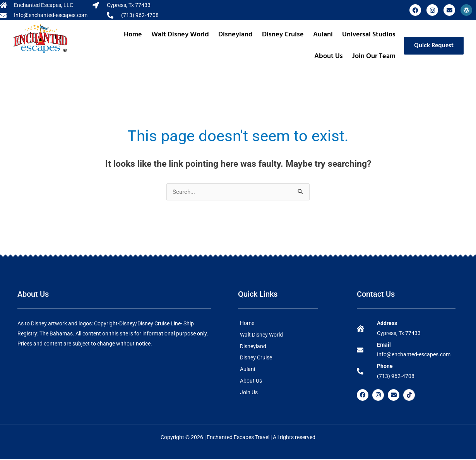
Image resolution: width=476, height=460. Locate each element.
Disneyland (235, 35)
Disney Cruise (283, 35)
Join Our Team (374, 56)
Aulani (323, 35)
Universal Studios (369, 35)
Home (133, 35)
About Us (329, 56)
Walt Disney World (180, 35)
